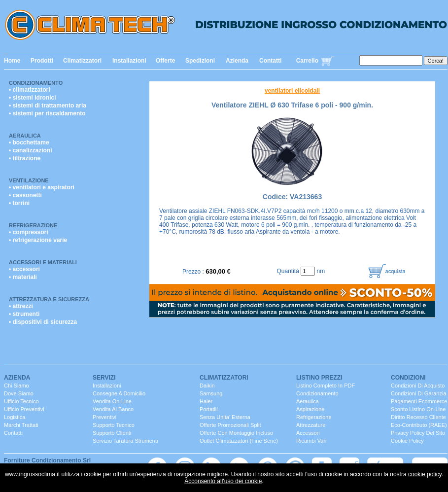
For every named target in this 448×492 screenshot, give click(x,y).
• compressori (29, 232)
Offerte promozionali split (230, 425)
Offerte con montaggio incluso (236, 433)
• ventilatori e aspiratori (42, 187)
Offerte (165, 61)
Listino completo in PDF (326, 386)
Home (12, 61)
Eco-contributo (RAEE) (419, 425)
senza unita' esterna (225, 417)
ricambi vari (311, 441)
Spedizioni (200, 61)
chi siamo (17, 386)
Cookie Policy (407, 441)
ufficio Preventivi (24, 409)
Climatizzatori (82, 61)
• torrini (19, 203)
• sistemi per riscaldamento (47, 113)
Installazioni (129, 61)
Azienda (237, 61)
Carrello (307, 61)
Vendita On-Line (112, 401)
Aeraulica (25, 136)
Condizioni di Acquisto (418, 386)
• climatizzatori (30, 90)
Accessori (308, 433)
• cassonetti (25, 195)
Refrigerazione (33, 225)
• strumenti (24, 314)
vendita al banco (113, 409)
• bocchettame (29, 142)
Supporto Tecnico (114, 425)
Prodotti (42, 61)
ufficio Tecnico (21, 401)
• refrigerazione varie (38, 240)
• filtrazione (25, 158)
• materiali (23, 277)
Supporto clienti (112, 433)
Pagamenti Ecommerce (419, 401)
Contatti (270, 61)
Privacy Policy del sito (418, 433)
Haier (206, 401)
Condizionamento (36, 83)
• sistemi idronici (33, 98)
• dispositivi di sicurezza (43, 322)
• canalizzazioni (31, 150)
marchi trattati (21, 425)
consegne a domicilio (119, 393)
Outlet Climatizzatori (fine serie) (239, 441)
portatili (209, 409)
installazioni (107, 386)
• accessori (24, 269)
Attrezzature (311, 425)
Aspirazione (310, 409)
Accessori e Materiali (43, 262)
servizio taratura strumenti (125, 441)
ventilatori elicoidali (292, 91)
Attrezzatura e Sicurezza (49, 299)
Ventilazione (29, 180)
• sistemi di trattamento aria (48, 105)
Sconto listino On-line (418, 409)
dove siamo (19, 393)
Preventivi (104, 417)
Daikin (207, 386)
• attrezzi (21, 306)
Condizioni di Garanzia (419, 393)
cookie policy (425, 474)
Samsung (211, 393)
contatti (13, 433)
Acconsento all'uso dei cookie (223, 481)
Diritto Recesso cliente (418, 417)
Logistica (15, 417)
